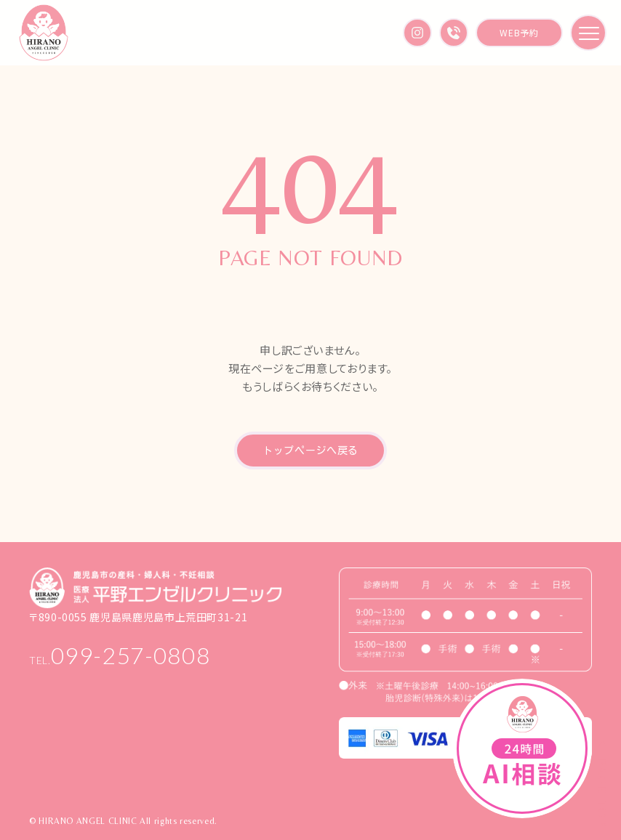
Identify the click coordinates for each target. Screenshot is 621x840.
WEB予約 (519, 32)
